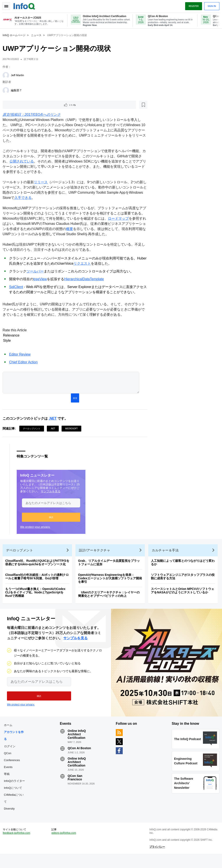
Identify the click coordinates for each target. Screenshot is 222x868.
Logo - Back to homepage (26, 5)
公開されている (27, 162)
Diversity (11, 818)
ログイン (11, 755)
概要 (85, 229)
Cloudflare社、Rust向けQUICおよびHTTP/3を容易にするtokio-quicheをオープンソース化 (39, 568)
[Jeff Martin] (8, 75)
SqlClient (18, 287)
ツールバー (37, 272)
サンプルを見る (52, 494)
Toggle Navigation (8, 5)
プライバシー (157, 859)
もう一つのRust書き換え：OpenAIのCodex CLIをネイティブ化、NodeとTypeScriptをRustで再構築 (37, 598)
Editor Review (22, 355)
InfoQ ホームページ (16, 35)
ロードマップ (127, 219)
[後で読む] (31, 105)
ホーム (10, 734)
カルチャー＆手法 (167, 556)
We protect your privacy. (37, 529)
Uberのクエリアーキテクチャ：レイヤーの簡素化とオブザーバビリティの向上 (111, 600)
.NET (54, 421)
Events (10, 776)
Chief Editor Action (25, 363)
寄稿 (8, 783)
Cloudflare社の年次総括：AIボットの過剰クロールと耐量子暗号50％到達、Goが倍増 (39, 582)
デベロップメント (33, 431)
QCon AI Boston (80, 757)
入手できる (40, 198)
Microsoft (73, 431)
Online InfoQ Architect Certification (78, 743)
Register (192, 5)
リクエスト (93, 264)
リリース (42, 183)
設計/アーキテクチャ (96, 556)
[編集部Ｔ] (8, 90)
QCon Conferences (14, 766)
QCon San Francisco (76, 787)
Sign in (210, 5)
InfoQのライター (16, 790)
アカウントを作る (16, 745)
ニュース (38, 35)
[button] (53, 519)
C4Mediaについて (16, 807)
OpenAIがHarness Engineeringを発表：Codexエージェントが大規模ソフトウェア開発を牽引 (112, 584)
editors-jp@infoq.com (65, 845)
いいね (16, 105)
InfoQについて (15, 797)
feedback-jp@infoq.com (18, 845)
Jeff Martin (19, 75)
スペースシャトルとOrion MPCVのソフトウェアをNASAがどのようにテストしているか (184, 596)
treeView (42, 279)
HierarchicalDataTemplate (86, 279)
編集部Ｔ (18, 90)
